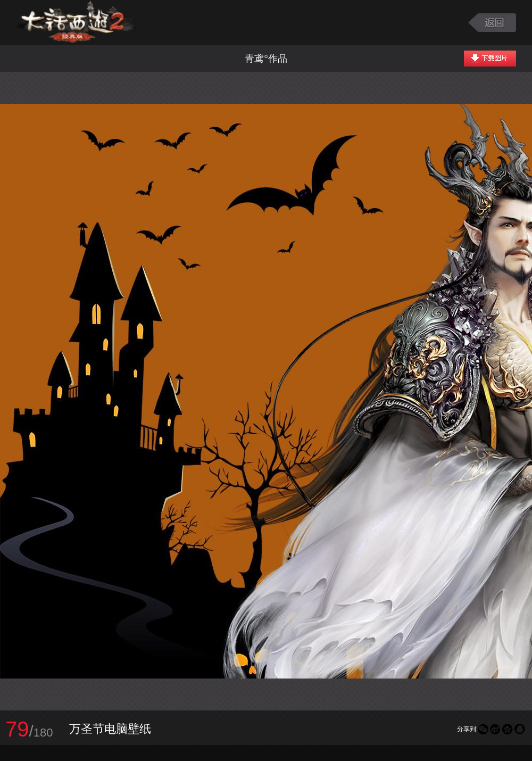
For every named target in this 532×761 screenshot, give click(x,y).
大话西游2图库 (76, 23)
